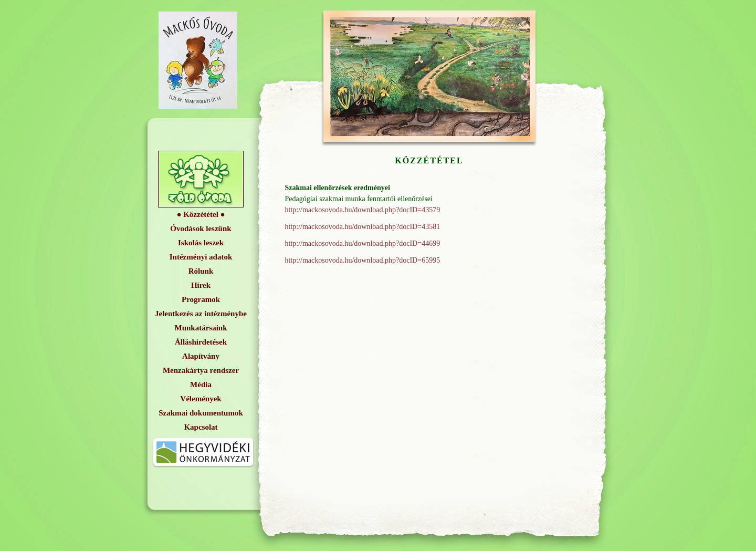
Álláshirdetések (201, 342)
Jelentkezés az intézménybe (201, 314)
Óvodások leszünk (201, 228)
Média (201, 384)
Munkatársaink (201, 328)
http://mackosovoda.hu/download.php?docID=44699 (363, 243)
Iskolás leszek (201, 243)
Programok (201, 299)
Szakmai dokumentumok (201, 413)
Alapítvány (201, 356)
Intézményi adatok (201, 257)
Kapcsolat (201, 427)
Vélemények (201, 399)
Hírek (201, 285)
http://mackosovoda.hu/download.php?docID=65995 (363, 260)
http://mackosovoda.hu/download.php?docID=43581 (363, 227)
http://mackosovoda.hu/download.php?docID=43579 (363, 210)
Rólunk (201, 271)
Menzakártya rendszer (201, 370)
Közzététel (201, 214)
